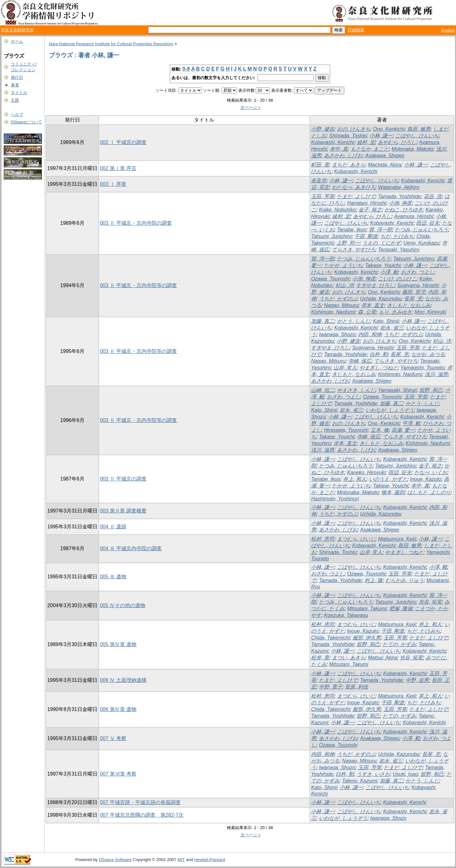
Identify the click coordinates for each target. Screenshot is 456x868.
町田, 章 (320, 165)
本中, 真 (339, 149)
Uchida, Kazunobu (381, 299)
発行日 (17, 77)
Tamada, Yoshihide (400, 196)
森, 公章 (367, 312)
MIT (181, 860)
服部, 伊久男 (367, 638)
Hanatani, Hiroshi (367, 203)
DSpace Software (115, 860)
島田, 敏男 (419, 129)
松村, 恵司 (323, 539)
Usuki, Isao (405, 774)
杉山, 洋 (344, 285)
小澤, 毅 (389, 272)
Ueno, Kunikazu (421, 243)
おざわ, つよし (418, 272)
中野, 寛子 (331, 687)
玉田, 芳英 (323, 196)
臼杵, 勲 (345, 774)
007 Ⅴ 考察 (113, 738)
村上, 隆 (374, 580)
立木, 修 (380, 430)
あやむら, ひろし (397, 142)
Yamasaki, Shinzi (397, 390)
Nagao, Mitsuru (341, 305)
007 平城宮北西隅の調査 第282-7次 (142, 815)
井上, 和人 (355, 479)
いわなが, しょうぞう (390, 410)
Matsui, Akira (383, 658)
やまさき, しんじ (356, 390)
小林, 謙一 (381, 136)
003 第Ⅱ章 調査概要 (123, 511)
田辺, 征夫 (428, 223)
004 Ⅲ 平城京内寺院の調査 (131, 548)
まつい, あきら (349, 658)
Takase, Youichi (383, 265)
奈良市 (319, 181)
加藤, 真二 (323, 321)
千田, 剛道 (366, 236)
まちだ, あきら (349, 165)
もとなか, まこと (370, 149)
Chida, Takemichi (330, 638)
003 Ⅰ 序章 (113, 184)
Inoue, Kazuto (426, 479)
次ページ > (251, 107)
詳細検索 (356, 30)
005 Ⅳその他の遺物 (123, 605)
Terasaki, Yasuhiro (399, 250)
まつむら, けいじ (356, 539)
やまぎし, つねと (379, 368)
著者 (15, 85)
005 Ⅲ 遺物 (113, 577)
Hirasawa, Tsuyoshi (346, 430)
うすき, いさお (373, 774)
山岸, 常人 (345, 368)
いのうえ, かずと (388, 479)
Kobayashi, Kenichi (333, 142)
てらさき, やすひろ (354, 250)
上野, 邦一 (348, 243)
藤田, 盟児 (414, 292)
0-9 (186, 69)
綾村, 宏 (366, 142)
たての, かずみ (399, 644)
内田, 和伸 (370, 334)
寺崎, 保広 (360, 361)
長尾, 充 (413, 299)
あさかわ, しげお (343, 156)
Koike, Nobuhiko (337, 210)
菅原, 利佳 (356, 687)
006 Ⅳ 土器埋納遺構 (123, 680)
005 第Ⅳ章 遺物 (118, 644)
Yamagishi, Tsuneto (423, 368)
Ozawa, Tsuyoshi (330, 279)
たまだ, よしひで (356, 196)
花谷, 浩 (433, 196)
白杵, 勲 (379, 354)
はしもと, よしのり (429, 492)
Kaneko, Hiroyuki (366, 472)
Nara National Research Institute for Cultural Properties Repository (111, 44)
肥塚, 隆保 (401, 609)
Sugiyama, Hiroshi (418, 285)
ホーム (17, 41)
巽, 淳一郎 (381, 230)
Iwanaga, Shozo (337, 334)
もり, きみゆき (395, 312)
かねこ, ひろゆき (404, 210)
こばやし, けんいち (417, 136)
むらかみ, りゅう (405, 580)
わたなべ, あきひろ (354, 187)
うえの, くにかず (381, 243)
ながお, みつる (428, 354)
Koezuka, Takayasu (346, 615)
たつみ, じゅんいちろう (422, 230)
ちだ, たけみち (397, 236)
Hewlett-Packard (210, 860)
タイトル (19, 93)
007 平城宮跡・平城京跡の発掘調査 (140, 802)
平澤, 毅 (411, 423)
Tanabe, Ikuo (352, 230)
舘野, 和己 (431, 390)
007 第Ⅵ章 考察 (118, 774)
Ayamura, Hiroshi (413, 216)
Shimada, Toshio (348, 136)
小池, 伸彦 (400, 203)
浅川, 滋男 (436, 374)
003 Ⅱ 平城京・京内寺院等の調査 (139, 285)
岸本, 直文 (373, 305)
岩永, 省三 (392, 328)
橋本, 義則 (393, 492)
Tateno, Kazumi (360, 781)
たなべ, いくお (431, 472)
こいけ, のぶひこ (397, 279)
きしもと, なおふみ (409, 305)
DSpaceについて (26, 122)
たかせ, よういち (343, 265)
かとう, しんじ (354, 321)
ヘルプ (17, 114)
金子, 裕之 (370, 210)
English (448, 30)
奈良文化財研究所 (17, 30)
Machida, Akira (385, 165)
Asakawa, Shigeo (385, 156)
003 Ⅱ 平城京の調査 (123, 479)
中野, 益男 (417, 680)
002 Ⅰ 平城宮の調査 (123, 142)
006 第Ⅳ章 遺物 (118, 709)
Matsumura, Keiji (397, 539)
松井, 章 (320, 658)
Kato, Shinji (386, 321)
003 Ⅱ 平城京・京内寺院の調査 (136, 223)
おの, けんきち (354, 129)
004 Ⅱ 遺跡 (113, 527)
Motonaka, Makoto (412, 149)
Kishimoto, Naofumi (333, 312)
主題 (15, 100)
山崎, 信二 (323, 390)
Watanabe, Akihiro (399, 187)
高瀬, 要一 (403, 430)
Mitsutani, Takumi (367, 609)
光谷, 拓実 (430, 602)
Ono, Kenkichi (389, 129)
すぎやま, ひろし (375, 285)
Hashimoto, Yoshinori (335, 499)
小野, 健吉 (323, 129)
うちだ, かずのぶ (338, 299)
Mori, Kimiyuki (430, 312)
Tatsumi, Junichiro (331, 236)
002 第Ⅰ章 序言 (118, 168)
